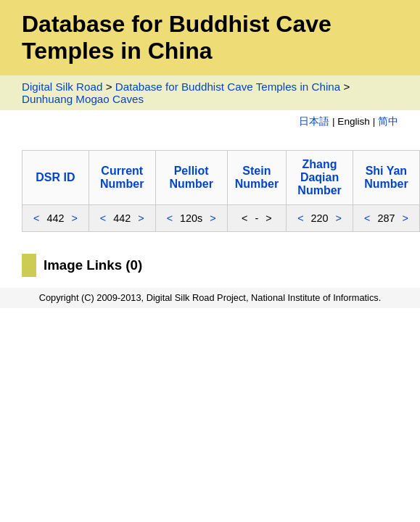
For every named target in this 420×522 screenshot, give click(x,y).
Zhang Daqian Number (319, 177)
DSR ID (55, 177)
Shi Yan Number (386, 177)
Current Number (122, 177)
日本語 (314, 121)
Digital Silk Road (62, 87)
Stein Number (257, 177)
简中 (388, 121)
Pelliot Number (191, 177)
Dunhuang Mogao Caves (83, 99)
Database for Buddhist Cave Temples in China (228, 87)
